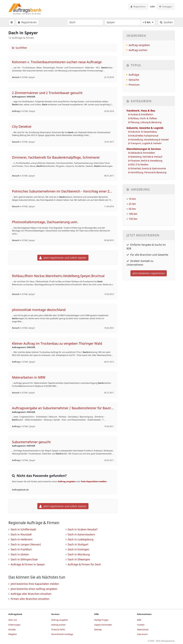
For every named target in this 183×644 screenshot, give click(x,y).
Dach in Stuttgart (78, 544)
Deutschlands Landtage (62, 634)
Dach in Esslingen (78, 549)
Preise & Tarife (58, 629)
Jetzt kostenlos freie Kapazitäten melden (35, 584)
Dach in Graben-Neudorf (83, 529)
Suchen (166, 22)
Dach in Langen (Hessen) (26, 544)
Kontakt (12, 629)
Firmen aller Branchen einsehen (30, 599)
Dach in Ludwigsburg (81, 539)
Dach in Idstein (20, 554)
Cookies (141, 625)
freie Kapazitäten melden (94, 481)
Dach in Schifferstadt (23, 529)
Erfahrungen (14, 625)
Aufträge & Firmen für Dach (84, 564)
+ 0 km (147, 22)
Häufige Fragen (101, 620)
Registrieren (138, 7)
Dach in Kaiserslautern (81, 534)
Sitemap (98, 629)
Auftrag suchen (138, 50)
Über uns (13, 620)
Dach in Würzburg (79, 554)
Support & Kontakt (103, 625)
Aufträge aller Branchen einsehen (31, 594)
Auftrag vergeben (67, 481)
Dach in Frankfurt (21, 549)
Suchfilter (20, 48)
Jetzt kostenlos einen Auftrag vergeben (34, 589)
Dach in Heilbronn (22, 539)
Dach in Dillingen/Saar (24, 559)
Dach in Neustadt (21, 534)
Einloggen (166, 7)
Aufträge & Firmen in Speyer (28, 564)
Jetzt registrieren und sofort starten (63, 258)
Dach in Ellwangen (79, 559)
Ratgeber (13, 634)
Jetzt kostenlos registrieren (149, 273)
